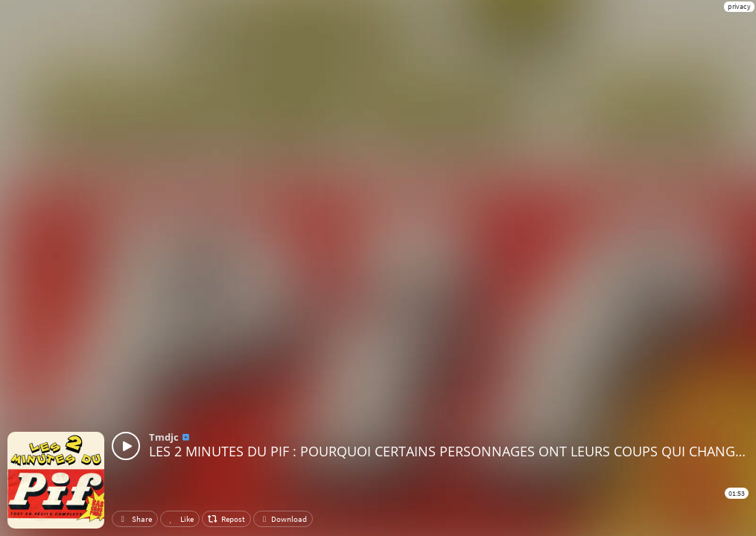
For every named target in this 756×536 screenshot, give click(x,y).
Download (283, 519)
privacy (739, 6)
